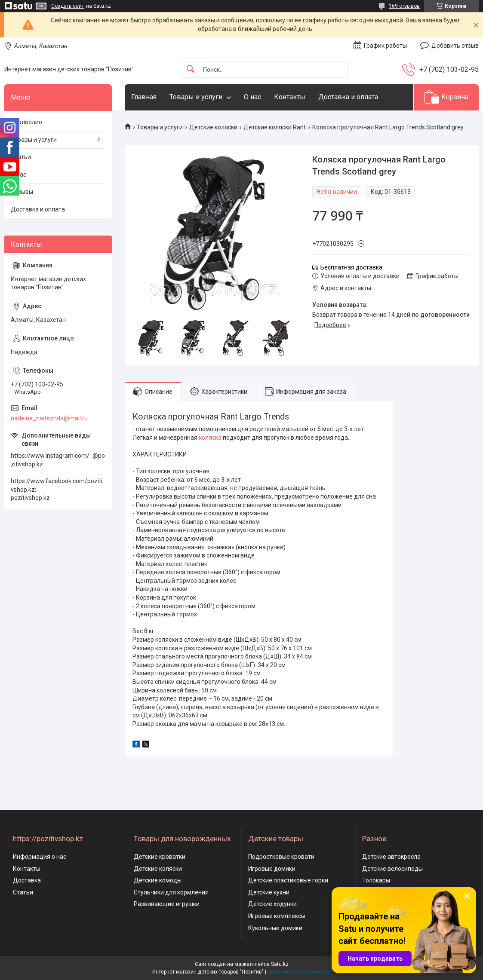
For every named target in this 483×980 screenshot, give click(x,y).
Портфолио (26, 122)
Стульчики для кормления (171, 892)
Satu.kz (280, 964)
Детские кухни (269, 892)
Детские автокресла (391, 857)
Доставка (27, 880)
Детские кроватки (160, 857)
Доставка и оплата (348, 97)
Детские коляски (213, 127)
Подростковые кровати (281, 857)
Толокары (376, 880)
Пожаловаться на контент (299, 972)
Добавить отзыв (455, 46)
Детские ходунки (272, 904)
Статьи (21, 157)
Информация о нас (40, 857)
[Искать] (191, 69)
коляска (210, 438)
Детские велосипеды (392, 869)
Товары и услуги (196, 97)
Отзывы (22, 192)
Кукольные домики (275, 928)
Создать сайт (68, 6)
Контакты (290, 97)
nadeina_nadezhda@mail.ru (49, 418)
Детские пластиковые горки (288, 880)
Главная (144, 97)
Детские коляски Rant (275, 127)
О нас (252, 97)
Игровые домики (272, 869)
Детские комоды (158, 880)
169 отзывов (404, 6)
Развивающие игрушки (167, 904)
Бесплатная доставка (351, 267)
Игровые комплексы (277, 916)
